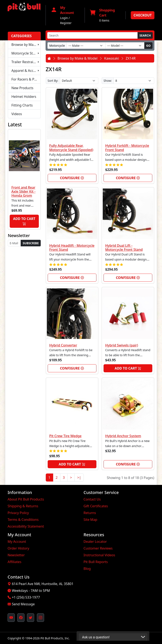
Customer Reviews (98, 548)
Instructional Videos (99, 555)
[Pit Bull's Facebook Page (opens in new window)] (21, 618)
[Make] (86, 46)
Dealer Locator (95, 542)
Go (148, 46)
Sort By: (53, 81)
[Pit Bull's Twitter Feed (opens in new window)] (31, 618)
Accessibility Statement (26, 526)
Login (64, 18)
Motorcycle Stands (26, 53)
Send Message (23, 604)
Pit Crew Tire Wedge (65, 436)
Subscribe (31, 243)
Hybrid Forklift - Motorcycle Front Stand (127, 148)
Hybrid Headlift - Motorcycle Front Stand (72, 248)
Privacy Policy (18, 513)
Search (145, 35)
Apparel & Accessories (26, 71)
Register (66, 23)
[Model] (125, 46)
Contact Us (92, 499)
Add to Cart (24, 221)
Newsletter (16, 555)
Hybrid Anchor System (123, 436)
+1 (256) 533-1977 (26, 597)
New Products (22, 88)
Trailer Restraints (25, 62)
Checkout (143, 15)
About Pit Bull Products (26, 499)
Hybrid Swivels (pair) (122, 345)
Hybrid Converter (63, 345)
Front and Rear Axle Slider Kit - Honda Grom (23, 191)
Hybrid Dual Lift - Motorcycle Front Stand (124, 248)
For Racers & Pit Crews (26, 79)
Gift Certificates (96, 506)
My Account (17, 542)
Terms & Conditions (23, 520)
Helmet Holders (24, 97)
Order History (18, 548)
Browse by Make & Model (26, 45)
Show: (108, 81)
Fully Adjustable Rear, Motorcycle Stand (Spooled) (71, 148)
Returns (90, 513)
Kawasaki (112, 58)
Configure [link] (72, 178)
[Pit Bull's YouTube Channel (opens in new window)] (11, 618)
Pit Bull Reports (96, 562)
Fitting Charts (22, 105)
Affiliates (14, 562)
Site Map (90, 520)
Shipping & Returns (23, 506)
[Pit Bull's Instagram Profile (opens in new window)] (40, 618)
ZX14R (131, 58)
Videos (17, 114)
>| (79, 478)
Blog (87, 569)
